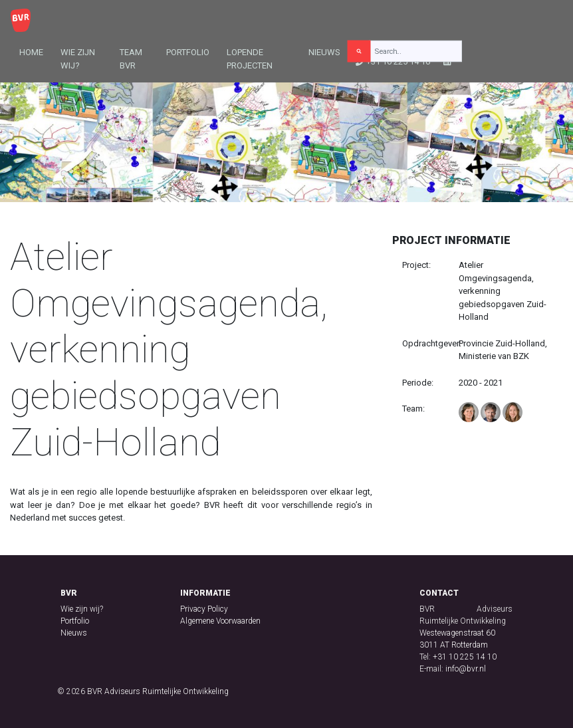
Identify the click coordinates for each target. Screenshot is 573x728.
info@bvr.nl (466, 669)
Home (31, 52)
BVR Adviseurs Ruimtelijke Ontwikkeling (158, 691)
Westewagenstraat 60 (457, 633)
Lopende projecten (250, 59)
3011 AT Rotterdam (454, 645)
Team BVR (131, 59)
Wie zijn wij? (78, 59)
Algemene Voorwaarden (220, 621)
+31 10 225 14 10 (465, 657)
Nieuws (324, 52)
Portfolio (188, 52)
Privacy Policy (204, 609)
